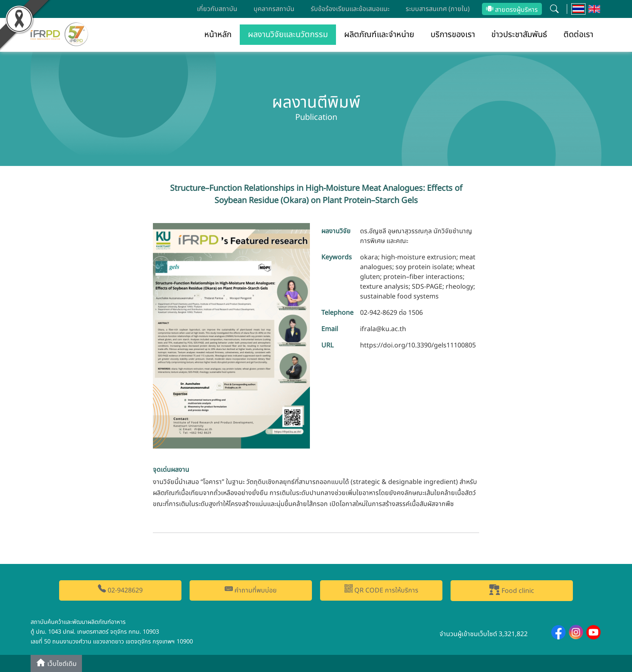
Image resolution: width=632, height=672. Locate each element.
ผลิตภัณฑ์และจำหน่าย (379, 35)
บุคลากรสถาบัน (274, 9)
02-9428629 (120, 590)
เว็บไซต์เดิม (56, 663)
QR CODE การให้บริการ (381, 590)
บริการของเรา (453, 35)
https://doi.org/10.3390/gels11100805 (418, 345)
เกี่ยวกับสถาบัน (217, 9)
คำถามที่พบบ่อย (251, 590)
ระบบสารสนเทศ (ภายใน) (438, 9)
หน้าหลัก (218, 35)
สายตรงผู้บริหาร (512, 10)
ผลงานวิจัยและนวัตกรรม (288, 35)
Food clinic (512, 590)
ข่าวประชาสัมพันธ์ (519, 35)
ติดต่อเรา (578, 35)
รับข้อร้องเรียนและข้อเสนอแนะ (350, 9)
